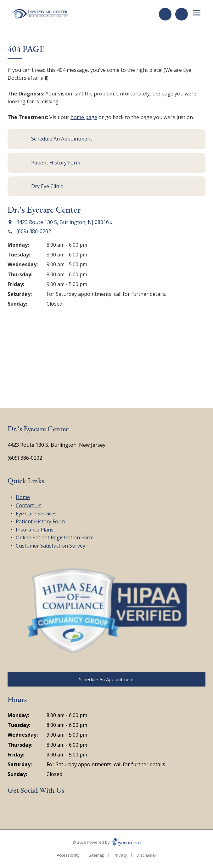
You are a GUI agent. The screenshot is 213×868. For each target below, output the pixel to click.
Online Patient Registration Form (55, 537)
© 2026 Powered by (107, 842)
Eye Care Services (36, 514)
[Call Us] (182, 14)
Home (23, 497)
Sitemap (97, 855)
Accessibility (68, 855)
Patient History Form (40, 521)
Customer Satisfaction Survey (50, 546)
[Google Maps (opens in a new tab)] (28, 809)
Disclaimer (146, 855)
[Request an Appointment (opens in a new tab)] (165, 14)
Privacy (121, 855)
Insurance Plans (35, 530)
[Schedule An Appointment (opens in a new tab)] (107, 139)
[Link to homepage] (40, 14)
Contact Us (29, 505)
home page (84, 117)
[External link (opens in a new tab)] (43, 809)
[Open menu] (197, 13)
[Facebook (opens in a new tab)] (13, 809)
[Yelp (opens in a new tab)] (58, 809)
